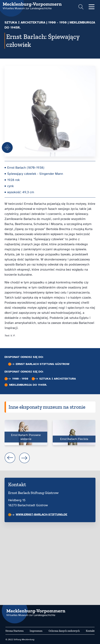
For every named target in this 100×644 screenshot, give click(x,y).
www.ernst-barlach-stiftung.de (38, 514)
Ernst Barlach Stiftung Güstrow (40, 364)
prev (10, 458)
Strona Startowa (14, 631)
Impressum (36, 631)
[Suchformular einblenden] (81, 7)
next (24, 458)
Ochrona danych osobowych (64, 631)
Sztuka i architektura (25, 22)
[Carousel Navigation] (50, 458)
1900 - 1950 (57, 22)
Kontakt (90, 631)
